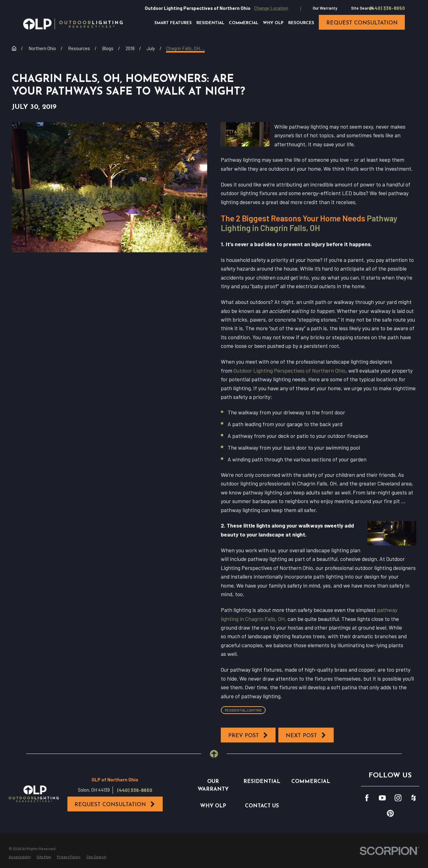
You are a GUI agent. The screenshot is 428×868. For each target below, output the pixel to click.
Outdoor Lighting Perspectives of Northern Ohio (289, 370)
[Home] (73, 24)
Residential (262, 782)
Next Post (306, 735)
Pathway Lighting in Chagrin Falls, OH (309, 223)
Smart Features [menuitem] (173, 23)
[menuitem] (20, 857)
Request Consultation (115, 804)
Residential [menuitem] (210, 23)
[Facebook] (367, 798)
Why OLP (213, 806)
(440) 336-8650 (387, 8)
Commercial (311, 782)
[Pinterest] (390, 813)
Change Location (271, 8)
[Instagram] (398, 798)
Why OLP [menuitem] (273, 23)
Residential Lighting (243, 710)
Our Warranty (325, 8)
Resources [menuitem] (301, 23)
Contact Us (262, 806)
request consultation (362, 23)
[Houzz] (413, 798)
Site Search (362, 8)
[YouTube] (382, 798)
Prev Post (248, 735)
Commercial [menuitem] (244, 23)
